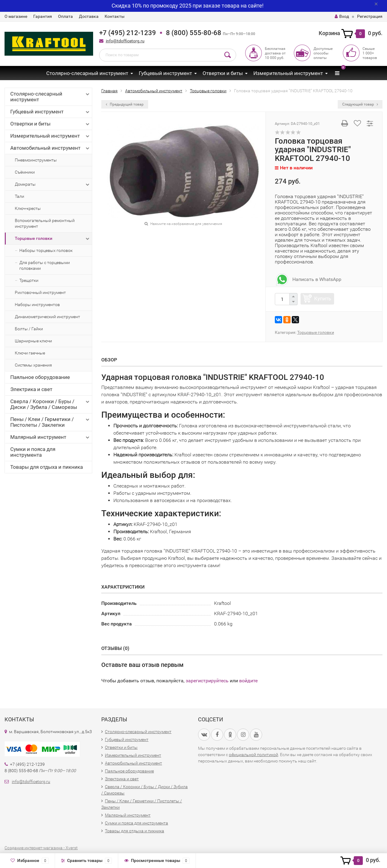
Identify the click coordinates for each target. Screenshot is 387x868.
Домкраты (53, 184)
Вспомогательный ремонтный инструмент (45, 223)
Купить (323, 299)
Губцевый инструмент (165, 73)
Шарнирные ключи (33, 341)
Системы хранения (33, 365)
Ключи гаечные (30, 353)
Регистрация (370, 16)
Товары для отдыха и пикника (47, 467)
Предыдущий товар (125, 104)
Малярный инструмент (50, 437)
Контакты (115, 16)
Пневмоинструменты (36, 160)
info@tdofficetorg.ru (125, 41)
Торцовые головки (53, 239)
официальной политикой (254, 755)
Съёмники (25, 172)
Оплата (65, 16)
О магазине (16, 16)
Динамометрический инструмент (47, 317)
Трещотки (29, 280)
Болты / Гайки (29, 329)
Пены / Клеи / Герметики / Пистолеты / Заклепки (50, 422)
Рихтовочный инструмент (40, 292)
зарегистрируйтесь (207, 681)
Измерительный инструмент (288, 73)
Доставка (89, 16)
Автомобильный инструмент (50, 148)
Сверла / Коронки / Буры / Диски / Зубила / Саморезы (50, 404)
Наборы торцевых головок (46, 250)
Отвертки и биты (223, 73)
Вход (342, 16)
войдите (248, 681)
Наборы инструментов (37, 305)
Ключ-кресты (28, 208)
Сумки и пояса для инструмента (33, 452)
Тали (20, 196)
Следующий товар (360, 104)
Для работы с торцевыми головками (45, 265)
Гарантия (43, 16)
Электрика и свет (31, 389)
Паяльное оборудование (40, 377)
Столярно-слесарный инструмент (87, 73)
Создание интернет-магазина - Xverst (41, 848)
